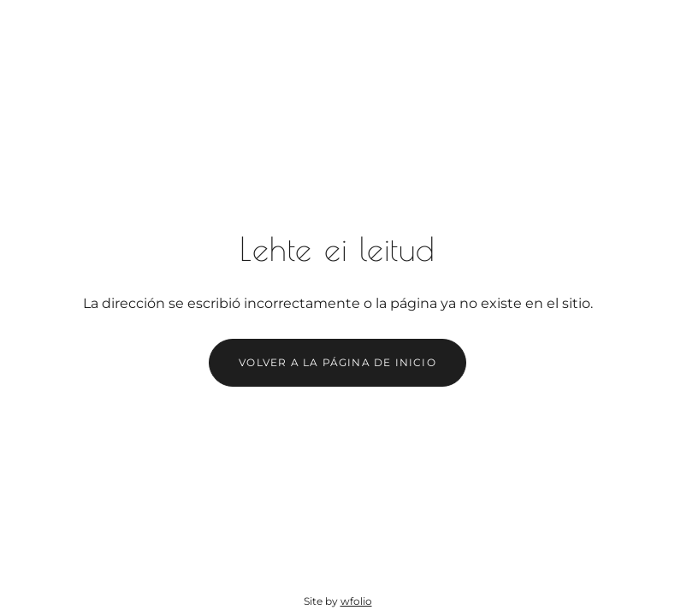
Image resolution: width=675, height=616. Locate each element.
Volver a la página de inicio (337, 362)
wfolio (356, 601)
